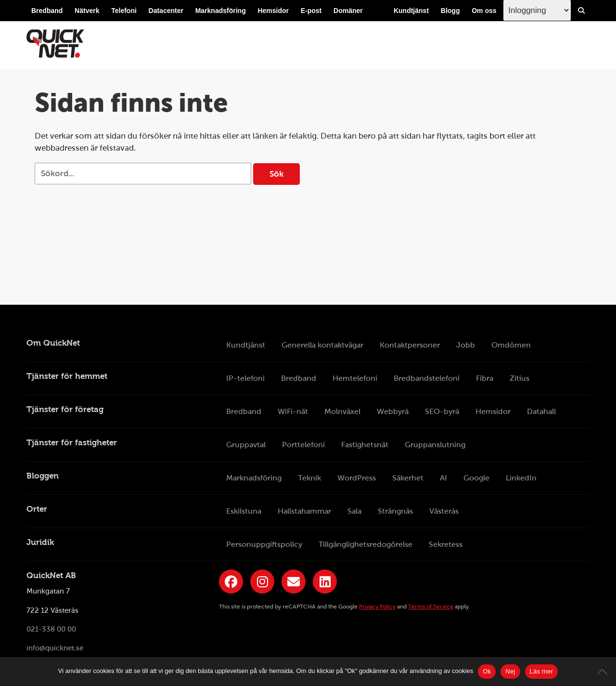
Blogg (450, 11)
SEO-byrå (442, 411)
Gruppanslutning (435, 445)
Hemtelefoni (355, 378)
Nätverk (87, 11)
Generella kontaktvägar (322, 345)
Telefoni (124, 11)
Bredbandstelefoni (427, 378)
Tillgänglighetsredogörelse (366, 544)
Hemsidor (273, 11)
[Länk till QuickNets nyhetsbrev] (294, 582)
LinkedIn (521, 478)
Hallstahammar (304, 511)
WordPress (357, 478)
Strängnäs (395, 511)
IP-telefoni (245, 378)
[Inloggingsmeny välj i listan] (537, 10)
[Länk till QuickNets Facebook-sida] (231, 582)
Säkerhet (408, 478)
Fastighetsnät (365, 445)
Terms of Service (431, 607)
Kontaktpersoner (410, 345)
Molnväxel (342, 411)
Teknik (309, 478)
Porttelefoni (303, 445)
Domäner (348, 11)
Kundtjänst (411, 11)
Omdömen (511, 345)
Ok (487, 671)
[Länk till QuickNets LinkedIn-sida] (325, 582)
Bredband (47, 11)
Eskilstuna (244, 511)
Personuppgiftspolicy (264, 544)
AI (443, 478)
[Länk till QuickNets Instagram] (262, 582)
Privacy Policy (377, 607)
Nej (510, 671)
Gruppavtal (246, 445)
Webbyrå (393, 411)
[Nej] (604, 672)
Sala (354, 511)
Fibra (485, 378)
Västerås (444, 511)
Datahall (541, 411)
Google (476, 478)
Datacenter (166, 11)
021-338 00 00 (51, 629)
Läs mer (542, 671)
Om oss (484, 11)
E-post (311, 11)
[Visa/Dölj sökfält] (581, 11)
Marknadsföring (221, 11)
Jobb (466, 345)
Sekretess (446, 544)
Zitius (520, 378)
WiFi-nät (293, 411)
